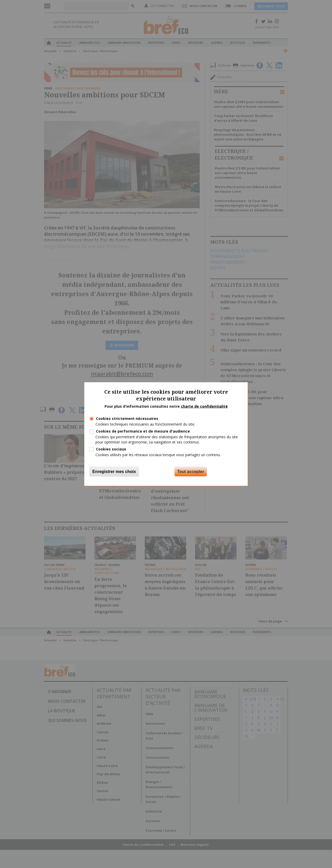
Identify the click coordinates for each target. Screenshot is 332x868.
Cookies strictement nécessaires (127, 418)
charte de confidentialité (204, 406)
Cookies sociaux (111, 449)
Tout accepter (191, 472)
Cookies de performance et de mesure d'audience (143, 431)
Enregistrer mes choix (114, 472)
